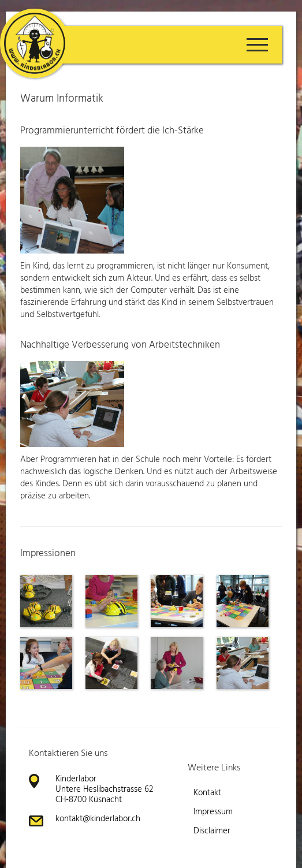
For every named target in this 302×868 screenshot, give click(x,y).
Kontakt (207, 793)
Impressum (213, 812)
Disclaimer (212, 831)
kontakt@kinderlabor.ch (98, 819)
